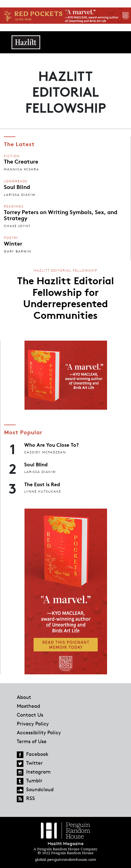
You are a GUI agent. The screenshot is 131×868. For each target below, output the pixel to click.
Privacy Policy (33, 724)
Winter (13, 243)
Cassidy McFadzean (45, 452)
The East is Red (42, 484)
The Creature (21, 161)
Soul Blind (17, 186)
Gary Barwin (18, 251)
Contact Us (30, 715)
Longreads (16, 181)
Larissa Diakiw (20, 195)
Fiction (12, 156)
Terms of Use (32, 741)
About (24, 697)
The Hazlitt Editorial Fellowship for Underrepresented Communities (65, 297)
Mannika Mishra (21, 169)
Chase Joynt (17, 226)
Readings (14, 206)
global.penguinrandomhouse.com (65, 859)
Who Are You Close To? (51, 444)
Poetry (11, 238)
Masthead (28, 706)
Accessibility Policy (39, 732)
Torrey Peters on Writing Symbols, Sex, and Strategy (61, 215)
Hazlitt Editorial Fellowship (65, 270)
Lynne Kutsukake (43, 491)
